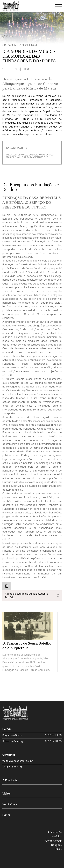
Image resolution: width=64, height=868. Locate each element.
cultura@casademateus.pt (35, 157)
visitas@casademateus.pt (18, 761)
